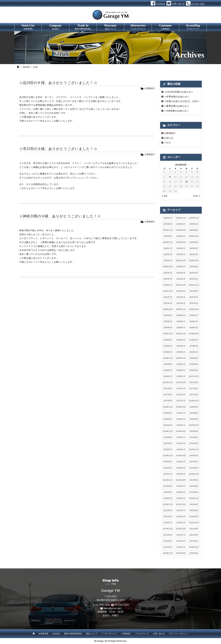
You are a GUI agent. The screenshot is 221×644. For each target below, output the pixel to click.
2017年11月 (168, 382)
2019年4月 (194, 346)
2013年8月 (168, 486)
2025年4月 (181, 224)
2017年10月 (181, 382)
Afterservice (138, 27)
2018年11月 (181, 358)
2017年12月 (194, 376)
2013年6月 (194, 486)
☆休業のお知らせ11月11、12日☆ (182, 101)
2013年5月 (168, 492)
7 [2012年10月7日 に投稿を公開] (197, 172)
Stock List (28, 27)
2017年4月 (181, 395)
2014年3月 (194, 468)
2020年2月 (181, 328)
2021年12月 (181, 285)
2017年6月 (194, 388)
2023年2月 (194, 254)
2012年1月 (181, 523)
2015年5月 (168, 443)
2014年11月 (168, 456)
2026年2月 (168, 218)
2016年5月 (168, 419)
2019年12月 (168, 334)
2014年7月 (181, 462)
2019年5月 (181, 346)
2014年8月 (168, 462)
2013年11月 (168, 480)
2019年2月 (181, 352)
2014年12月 (194, 449)
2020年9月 (168, 315)
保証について (92, 634)
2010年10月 (181, 553)
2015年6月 (194, 437)
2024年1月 (181, 236)
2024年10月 (181, 230)
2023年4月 (168, 254)
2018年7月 (181, 364)
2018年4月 (181, 370)
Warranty (110, 27)
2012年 (26, 67)
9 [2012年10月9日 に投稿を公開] (170, 177)
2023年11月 (168, 242)
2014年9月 (194, 456)
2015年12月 (194, 425)
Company (55, 27)
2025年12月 (181, 218)
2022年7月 (168, 273)
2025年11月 (194, 218)
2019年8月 (181, 340)
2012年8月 (168, 510)
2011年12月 (194, 523)
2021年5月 (194, 297)
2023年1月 (168, 260)
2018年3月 (194, 370)
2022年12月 (181, 260)
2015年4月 (181, 443)
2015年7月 (181, 437)
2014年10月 (181, 456)
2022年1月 (168, 285)
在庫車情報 (43, 634)
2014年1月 (181, 474)
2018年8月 (168, 364)
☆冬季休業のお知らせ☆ (177, 97)
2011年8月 (168, 535)
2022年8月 (194, 267)
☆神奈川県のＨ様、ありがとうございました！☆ (60, 216)
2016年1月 (181, 425)
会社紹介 (56, 634)
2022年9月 (181, 267)
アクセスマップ (142, 634)
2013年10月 (181, 480)
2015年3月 (194, 443)
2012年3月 (194, 516)
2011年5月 (168, 541)
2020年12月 (168, 309)
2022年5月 (194, 273)
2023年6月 (181, 248)
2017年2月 (168, 401)
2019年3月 (168, 352)
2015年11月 (168, 431)
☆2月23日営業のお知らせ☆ (179, 92)
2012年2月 (168, 523)
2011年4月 (181, 541)
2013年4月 (181, 492)
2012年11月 (168, 504)
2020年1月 (194, 328)
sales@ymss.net (112, 608)
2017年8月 (168, 388)
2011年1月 (181, 547)
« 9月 (165, 196)
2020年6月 (168, 321)
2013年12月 (194, 474)
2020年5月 (181, 321)
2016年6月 (194, 413)
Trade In (83, 27)
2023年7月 (168, 248)
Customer (165, 27)
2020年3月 (168, 328)
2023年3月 (181, 254)
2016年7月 (181, 413)
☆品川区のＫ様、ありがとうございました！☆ (58, 83)
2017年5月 (168, 395)
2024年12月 (168, 230)
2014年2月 (168, 474)
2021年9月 (181, 291)
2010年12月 (194, 547)
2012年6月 (194, 510)
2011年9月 (194, 529)
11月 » (196, 196)
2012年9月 (194, 504)
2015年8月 (168, 437)
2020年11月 (181, 309)
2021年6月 (181, 297)
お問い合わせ (159, 634)
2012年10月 (181, 504)
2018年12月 (168, 358)
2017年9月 (194, 382)
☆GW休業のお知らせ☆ (176, 111)
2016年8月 (168, 413)
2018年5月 (168, 370)
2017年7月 (181, 388)
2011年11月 (168, 529)
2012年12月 (194, 498)
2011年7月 (181, 535)
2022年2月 (194, 279)
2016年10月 (181, 407)
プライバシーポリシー (179, 634)
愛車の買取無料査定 (73, 634)
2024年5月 (168, 236)
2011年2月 (168, 547)
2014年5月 (168, 468)
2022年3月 (181, 279)
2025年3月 (194, 224)
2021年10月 (168, 291)
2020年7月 (194, 315)
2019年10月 (194, 334)
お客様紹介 (150, 88)
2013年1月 (181, 498)
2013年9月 (194, 480)
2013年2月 (168, 498)
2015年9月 (194, 431)
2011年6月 (194, 535)
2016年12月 (194, 401)
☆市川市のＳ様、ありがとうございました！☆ (58, 149)
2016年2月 (168, 425)
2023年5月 (194, 248)
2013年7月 (181, 486)
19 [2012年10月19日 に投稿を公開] (186, 182)
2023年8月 (194, 242)
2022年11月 (194, 260)
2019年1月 (194, 352)
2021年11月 (194, 285)
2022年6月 (181, 273)
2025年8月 (168, 224)
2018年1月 (181, 376)
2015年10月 (181, 431)
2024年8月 (194, 230)
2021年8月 (194, 291)
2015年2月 (168, 449)
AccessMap (193, 27)
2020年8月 (181, 315)
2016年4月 (181, 419)
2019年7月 (194, 340)
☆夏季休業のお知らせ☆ (177, 106)
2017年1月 (181, 401)
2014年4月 (181, 468)
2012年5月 (168, 516)
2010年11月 (168, 553)
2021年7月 (168, 297)
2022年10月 (168, 267)
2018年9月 (194, 358)
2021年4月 (168, 303)
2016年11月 (168, 407)
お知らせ (169, 138)
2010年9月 (194, 553)
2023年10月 (181, 242)
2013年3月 (194, 492)
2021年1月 (194, 303)
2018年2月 (168, 376)
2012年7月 (181, 510)
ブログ (168, 143)
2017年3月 (194, 395)
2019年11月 (181, 334)
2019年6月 (168, 346)
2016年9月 (194, 407)
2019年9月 (168, 340)
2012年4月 (181, 516)
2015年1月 (181, 449)
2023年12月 (194, 236)
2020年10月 (194, 309)
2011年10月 (181, 529)
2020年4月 (194, 321)
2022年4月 (168, 279)
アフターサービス (109, 634)
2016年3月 (194, 419)
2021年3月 (181, 303)
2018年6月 (194, 364)
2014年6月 (194, 462)
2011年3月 (194, 541)
